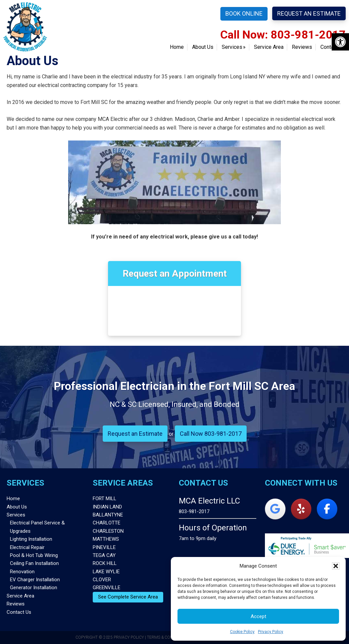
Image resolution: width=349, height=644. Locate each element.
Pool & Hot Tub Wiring (34, 555)
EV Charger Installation (35, 580)
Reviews (16, 604)
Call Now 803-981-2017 (211, 434)
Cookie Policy (242, 632)
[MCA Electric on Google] (275, 509)
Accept (258, 616)
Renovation (22, 572)
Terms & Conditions (168, 637)
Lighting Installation (31, 539)
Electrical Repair (27, 547)
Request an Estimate (309, 13)
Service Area (20, 596)
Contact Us (19, 612)
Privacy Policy (271, 632)
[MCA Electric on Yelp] (301, 509)
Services (16, 515)
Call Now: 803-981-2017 (283, 35)
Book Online (244, 13)
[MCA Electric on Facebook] (327, 509)
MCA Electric (25, 27)
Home (13, 499)
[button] (340, 42)
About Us (17, 507)
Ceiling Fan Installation (34, 563)
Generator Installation (34, 588)
